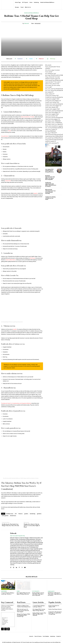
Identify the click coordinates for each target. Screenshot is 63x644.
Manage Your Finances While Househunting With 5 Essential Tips (24, 615)
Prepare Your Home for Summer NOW (54, 606)
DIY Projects (36, 591)
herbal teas (13, 516)
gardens (39, 514)
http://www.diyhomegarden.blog (17, 536)
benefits (15, 329)
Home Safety (51, 591)
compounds (8, 181)
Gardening (33, 514)
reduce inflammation (11, 260)
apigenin (36, 193)
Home (18, 591)
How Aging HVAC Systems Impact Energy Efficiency (49, 171)
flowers (21, 514)
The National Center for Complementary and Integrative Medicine (16, 403)
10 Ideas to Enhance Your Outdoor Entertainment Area (24, 606)
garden (26, 514)
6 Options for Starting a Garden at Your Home (50, 198)
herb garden (5, 516)
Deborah (26, 23)
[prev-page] (56, 147)
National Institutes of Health (28, 117)
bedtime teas (10, 514)
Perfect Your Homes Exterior (55, 609)
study (9, 131)
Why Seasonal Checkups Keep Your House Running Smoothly (50, 191)
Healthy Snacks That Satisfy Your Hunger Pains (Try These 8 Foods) (10, 525)
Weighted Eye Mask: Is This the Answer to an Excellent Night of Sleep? (32, 526)
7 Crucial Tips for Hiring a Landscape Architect (53, 162)
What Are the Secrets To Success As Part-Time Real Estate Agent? (23, 610)
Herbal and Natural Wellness (32, 13)
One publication (5, 136)
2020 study (32, 258)
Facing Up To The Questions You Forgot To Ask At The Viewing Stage (55, 613)
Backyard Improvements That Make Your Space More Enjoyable (50, 178)
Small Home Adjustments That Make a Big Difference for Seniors (51, 185)
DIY (16, 514)
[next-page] (59, 147)
